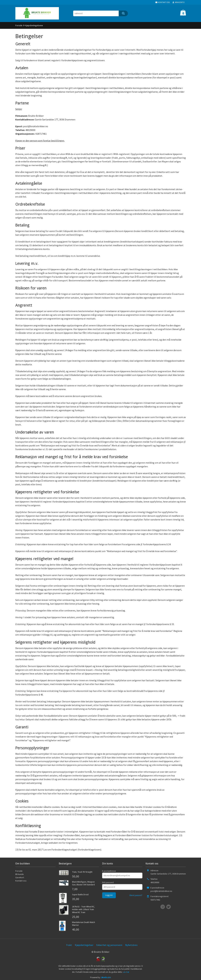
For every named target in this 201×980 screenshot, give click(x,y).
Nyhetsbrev (131, 945)
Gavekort (20, 877)
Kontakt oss (21, 881)
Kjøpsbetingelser (84, 945)
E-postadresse (109, 871)
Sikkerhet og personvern (109, 945)
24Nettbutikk (106, 977)
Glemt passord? (136, 895)
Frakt (69, 945)
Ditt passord (108, 882)
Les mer (126, 972)
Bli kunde (20, 874)
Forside (19, 25)
